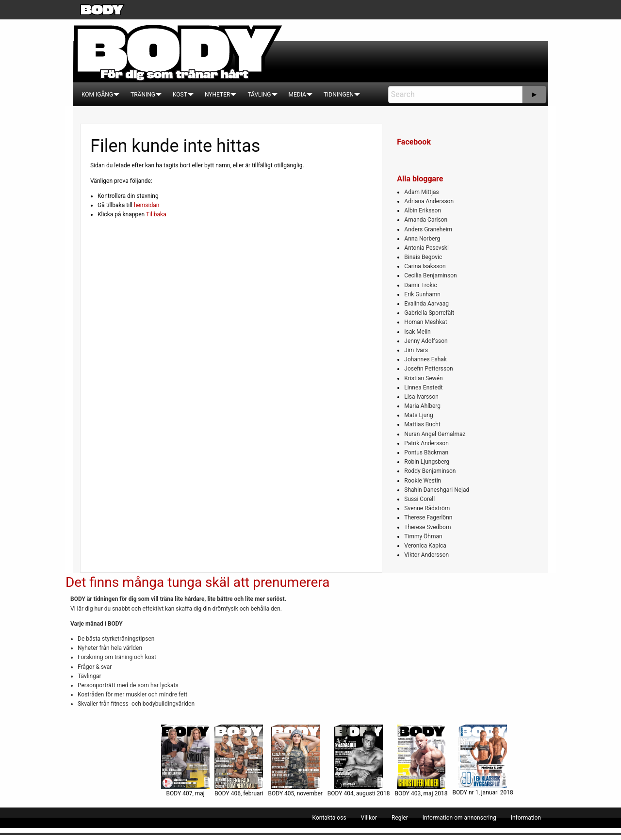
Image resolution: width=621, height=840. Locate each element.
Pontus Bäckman (426, 452)
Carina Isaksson (425, 266)
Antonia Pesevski (426, 248)
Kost (180, 95)
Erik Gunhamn (422, 294)
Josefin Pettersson (428, 369)
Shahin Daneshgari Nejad (437, 490)
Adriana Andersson (429, 201)
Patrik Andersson (426, 443)
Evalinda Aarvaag (426, 304)
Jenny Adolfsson (426, 341)
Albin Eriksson (423, 210)
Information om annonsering (459, 818)
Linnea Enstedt (423, 388)
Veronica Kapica (425, 546)
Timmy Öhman (423, 536)
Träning (143, 95)
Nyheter (217, 95)
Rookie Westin (423, 481)
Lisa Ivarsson (421, 397)
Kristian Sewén (423, 378)
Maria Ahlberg (422, 406)
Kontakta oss (329, 818)
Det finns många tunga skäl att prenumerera (197, 582)
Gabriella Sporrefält (429, 313)
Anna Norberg (422, 239)
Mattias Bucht (422, 424)
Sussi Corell (419, 499)
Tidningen (339, 95)
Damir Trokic (420, 285)
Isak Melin (417, 332)
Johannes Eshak (425, 359)
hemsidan (147, 205)
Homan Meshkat (425, 322)
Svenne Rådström (427, 508)
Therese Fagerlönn (428, 517)
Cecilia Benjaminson (430, 275)
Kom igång (97, 95)
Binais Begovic (423, 257)
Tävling (259, 95)
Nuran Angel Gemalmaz (435, 434)
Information (526, 818)
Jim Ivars (416, 350)
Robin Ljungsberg (427, 462)
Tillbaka (156, 214)
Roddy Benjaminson (430, 471)
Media (297, 95)
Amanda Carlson (426, 220)
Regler (400, 818)
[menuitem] (97, 95)
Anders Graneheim (428, 229)
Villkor (369, 818)
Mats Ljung (418, 415)
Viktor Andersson (426, 555)
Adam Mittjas (421, 192)
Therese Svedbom (427, 527)
